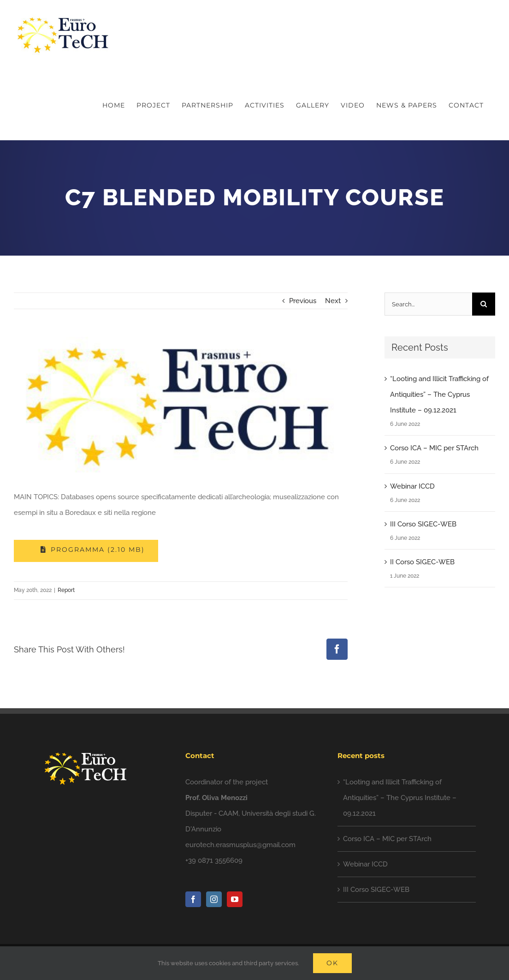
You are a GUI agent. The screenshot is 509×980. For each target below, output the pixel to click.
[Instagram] (214, 899)
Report (66, 590)
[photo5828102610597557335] (181, 406)
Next (333, 301)
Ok (332, 963)
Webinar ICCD (412, 486)
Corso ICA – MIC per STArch (434, 448)
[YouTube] (235, 899)
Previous (303, 301)
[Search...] (428, 304)
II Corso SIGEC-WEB (422, 562)
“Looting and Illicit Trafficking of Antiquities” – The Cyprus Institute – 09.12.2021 (439, 394)
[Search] (484, 304)
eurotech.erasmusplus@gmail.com (240, 845)
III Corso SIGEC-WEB (423, 524)
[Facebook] (193, 899)
